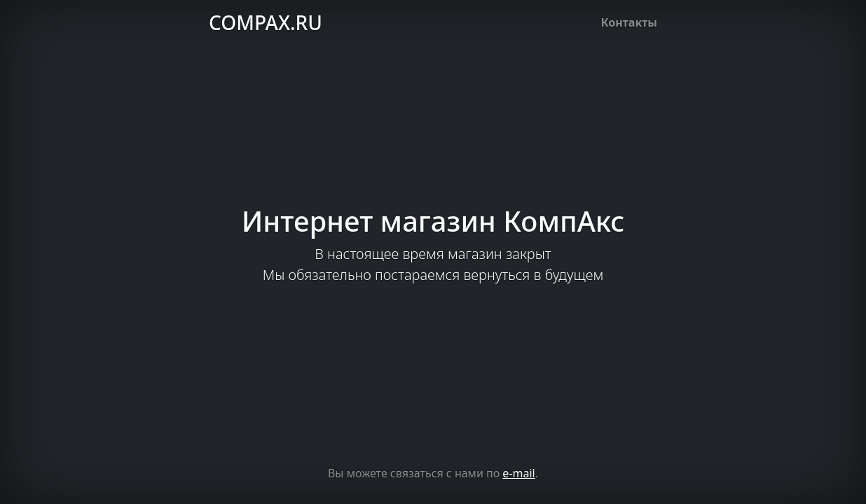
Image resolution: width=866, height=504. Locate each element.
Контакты (629, 22)
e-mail (518, 473)
